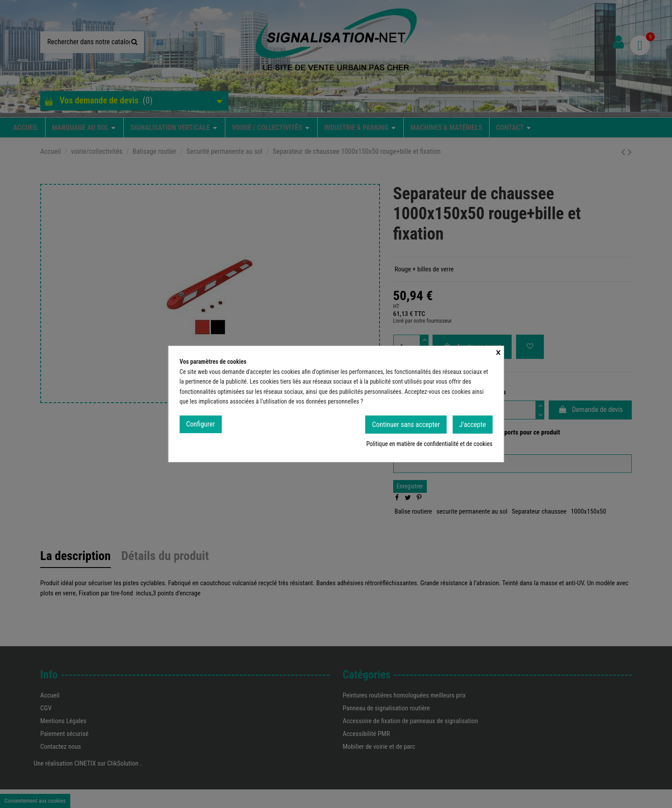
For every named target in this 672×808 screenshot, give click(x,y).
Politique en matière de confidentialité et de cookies (429, 446)
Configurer (200, 425)
